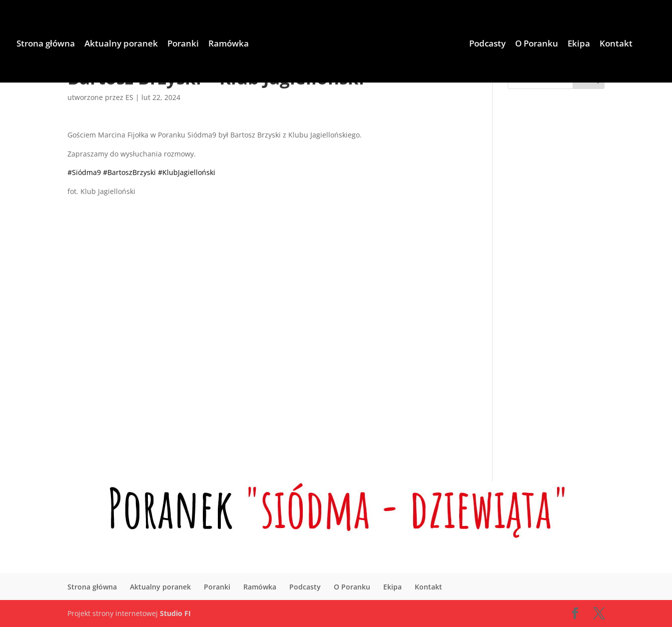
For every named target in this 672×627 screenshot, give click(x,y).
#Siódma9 (84, 172)
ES (129, 97)
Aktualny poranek (121, 44)
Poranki (183, 44)
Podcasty (487, 44)
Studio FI (175, 613)
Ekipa (579, 44)
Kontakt (616, 44)
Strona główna (46, 44)
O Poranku (537, 44)
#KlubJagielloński (187, 172)
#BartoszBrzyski (129, 172)
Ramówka (229, 44)
